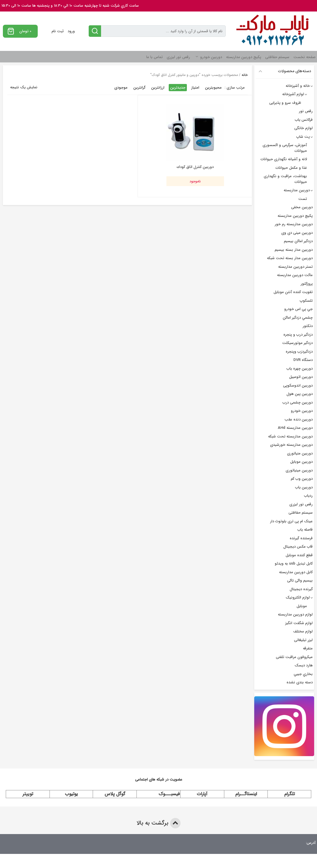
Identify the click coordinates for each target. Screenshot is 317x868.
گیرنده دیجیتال (301, 589)
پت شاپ (303, 137)
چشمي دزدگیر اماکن (298, 318)
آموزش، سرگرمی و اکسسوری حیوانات (285, 148)
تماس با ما (154, 57)
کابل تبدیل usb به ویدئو (294, 564)
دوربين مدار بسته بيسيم (294, 250)
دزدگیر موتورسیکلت (297, 343)
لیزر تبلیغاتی (303, 640)
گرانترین (139, 88)
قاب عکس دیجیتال (298, 547)
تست (303, 199)
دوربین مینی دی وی (297, 233)
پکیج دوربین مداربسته (244, 57)
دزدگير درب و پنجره (298, 335)
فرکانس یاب (304, 120)
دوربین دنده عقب (299, 419)
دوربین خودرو (211, 57)
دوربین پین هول (300, 394)
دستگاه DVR (303, 360)
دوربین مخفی (302, 207)
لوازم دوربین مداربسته (295, 614)
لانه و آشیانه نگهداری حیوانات (284, 159)
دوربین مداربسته (297, 190)
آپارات (202, 794)
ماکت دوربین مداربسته (295, 275)
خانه (245, 75)
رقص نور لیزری (178, 57)
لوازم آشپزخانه (293, 94)
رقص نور (306, 111)
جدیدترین (178, 88)
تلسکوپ (306, 301)
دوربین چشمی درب (298, 403)
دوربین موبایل (301, 462)
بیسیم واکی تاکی (300, 581)
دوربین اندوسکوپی (298, 386)
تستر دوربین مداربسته (295, 267)
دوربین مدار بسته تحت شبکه (290, 258)
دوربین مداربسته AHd (295, 428)
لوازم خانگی (303, 128)
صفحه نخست (304, 57)
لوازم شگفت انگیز (299, 623)
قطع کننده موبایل (299, 555)
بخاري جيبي (303, 674)
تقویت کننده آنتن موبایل (293, 292)
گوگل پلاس (115, 794)
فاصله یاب (305, 530)
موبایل (302, 606)
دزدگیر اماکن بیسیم (298, 241)
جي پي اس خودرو (298, 309)
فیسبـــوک (169, 794)
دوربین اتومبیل (301, 377)
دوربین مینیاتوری (299, 470)
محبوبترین (213, 88)
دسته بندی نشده (300, 682)
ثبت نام (58, 31)
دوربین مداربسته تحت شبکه (290, 436)
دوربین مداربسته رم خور (294, 224)
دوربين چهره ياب (300, 369)
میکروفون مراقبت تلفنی (294, 657)
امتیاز (195, 88)
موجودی (121, 88)
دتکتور (308, 326)
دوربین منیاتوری (300, 453)
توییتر (28, 794)
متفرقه (308, 648)
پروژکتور (307, 284)
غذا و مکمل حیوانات (291, 168)
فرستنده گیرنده (301, 538)
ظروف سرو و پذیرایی (285, 103)
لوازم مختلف (303, 631)
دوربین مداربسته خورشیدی (291, 445)
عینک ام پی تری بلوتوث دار (291, 521)
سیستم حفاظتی (277, 57)
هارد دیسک (304, 665)
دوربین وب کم (302, 479)
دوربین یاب (304, 487)
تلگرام (290, 794)
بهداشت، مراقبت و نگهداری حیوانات (285, 179)
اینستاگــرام (246, 794)
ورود (71, 31)
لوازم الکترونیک (298, 598)
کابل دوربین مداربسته (296, 572)
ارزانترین (158, 88)
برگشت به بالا (158, 823)
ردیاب (308, 496)
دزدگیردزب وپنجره (299, 352)
